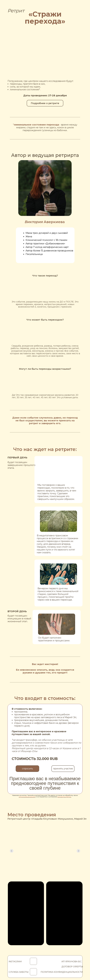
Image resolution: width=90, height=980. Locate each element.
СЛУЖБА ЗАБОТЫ (19, 972)
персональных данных (27, 797)
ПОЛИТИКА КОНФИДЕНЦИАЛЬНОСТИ (62, 972)
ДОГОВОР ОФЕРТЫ (72, 967)
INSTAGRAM (15, 962)
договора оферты (64, 797)
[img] (33, 972)
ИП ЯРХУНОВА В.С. (72, 962)
